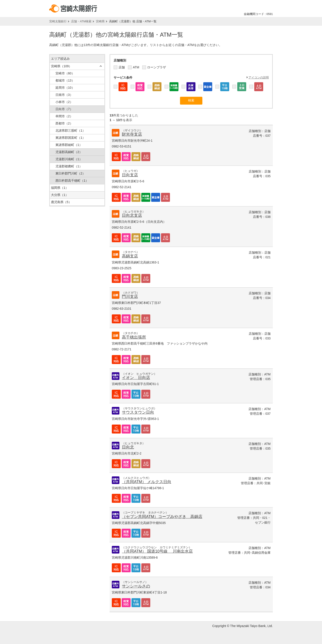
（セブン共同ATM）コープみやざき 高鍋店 (162, 517)
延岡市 (65, 88)
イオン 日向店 (136, 378)
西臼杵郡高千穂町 (72, 181)
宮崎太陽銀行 (58, 21)
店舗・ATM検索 (81, 21)
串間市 (64, 116)
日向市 (64, 109)
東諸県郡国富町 (70, 138)
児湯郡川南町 (69, 159)
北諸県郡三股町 (70, 130)
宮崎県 (100, 21)
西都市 (64, 123)
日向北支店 (132, 215)
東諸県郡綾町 (69, 145)
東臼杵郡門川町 (70, 173)
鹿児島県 (61, 202)
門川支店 (130, 297)
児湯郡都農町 (69, 166)
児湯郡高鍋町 (69, 152)
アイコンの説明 (259, 77)
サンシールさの (136, 586)
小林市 (64, 102)
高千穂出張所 (134, 337)
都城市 (65, 80)
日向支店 (130, 175)
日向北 (128, 447)
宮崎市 (65, 73)
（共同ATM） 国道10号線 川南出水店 (157, 551)
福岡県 (60, 188)
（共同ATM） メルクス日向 (147, 482)
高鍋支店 (130, 256)
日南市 (64, 95)
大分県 (60, 195)
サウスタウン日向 (138, 412)
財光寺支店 (132, 134)
